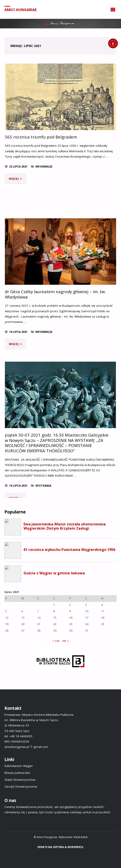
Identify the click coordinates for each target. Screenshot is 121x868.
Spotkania (43, 486)
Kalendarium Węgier (19, 766)
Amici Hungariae (21, 10)
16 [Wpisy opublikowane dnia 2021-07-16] (71, 618)
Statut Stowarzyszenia (20, 780)
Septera (58, 847)
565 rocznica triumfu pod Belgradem (41, 137)
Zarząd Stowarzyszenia (21, 786)
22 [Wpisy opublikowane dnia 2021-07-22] (55, 624)
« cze (56, 641)
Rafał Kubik (81, 837)
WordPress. (76, 847)
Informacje (44, 167)
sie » (65, 641)
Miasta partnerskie (17, 773)
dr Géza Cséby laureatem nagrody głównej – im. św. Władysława (55, 294)
